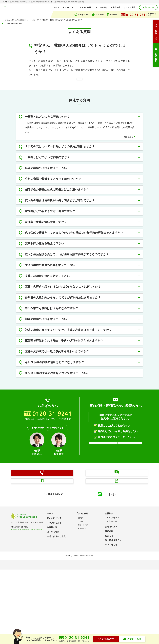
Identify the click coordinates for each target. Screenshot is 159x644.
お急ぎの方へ (83, 15)
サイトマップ (111, 624)
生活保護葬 (82, 607)
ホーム (56, 7)
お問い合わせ (148, 7)
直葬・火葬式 (83, 604)
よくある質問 (130, 7)
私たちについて (69, 7)
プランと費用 (85, 7)
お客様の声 (116, 7)
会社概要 (113, 15)
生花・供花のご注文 (56, 615)
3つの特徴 (99, 15)
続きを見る (127, 149)
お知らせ (109, 614)
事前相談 (109, 610)
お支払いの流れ (113, 600)
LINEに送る (88, 573)
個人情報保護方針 (113, 619)
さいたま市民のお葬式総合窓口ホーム (20, 20)
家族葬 (80, 596)
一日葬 (80, 600)
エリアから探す (101, 7)
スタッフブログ (113, 596)
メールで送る (110, 573)
